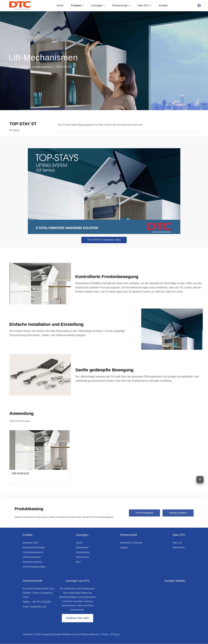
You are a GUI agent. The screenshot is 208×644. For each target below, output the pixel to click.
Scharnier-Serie (31, 543)
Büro (78, 562)
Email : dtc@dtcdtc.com (35, 607)
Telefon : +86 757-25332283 (37, 602)
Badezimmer (82, 547)
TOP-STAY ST (62, 67)
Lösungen (98, 6)
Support (124, 547)
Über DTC (145, 6)
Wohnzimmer (83, 557)
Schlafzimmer (83, 552)
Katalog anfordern (178, 513)
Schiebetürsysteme (32, 562)
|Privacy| (115, 634)
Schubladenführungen (34, 547)
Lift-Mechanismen (42, 67)
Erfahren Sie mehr (78, 618)
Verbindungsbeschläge (34, 567)
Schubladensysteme (33, 552)
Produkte (78, 6)
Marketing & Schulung (131, 543)
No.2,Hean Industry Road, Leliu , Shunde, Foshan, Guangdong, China (39, 593)
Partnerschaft (121, 6)
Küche (79, 543)
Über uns (177, 543)
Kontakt (163, 6)
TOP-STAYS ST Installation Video (104, 240)
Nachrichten (179, 547)
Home (60, 6)
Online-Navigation (145, 513)
